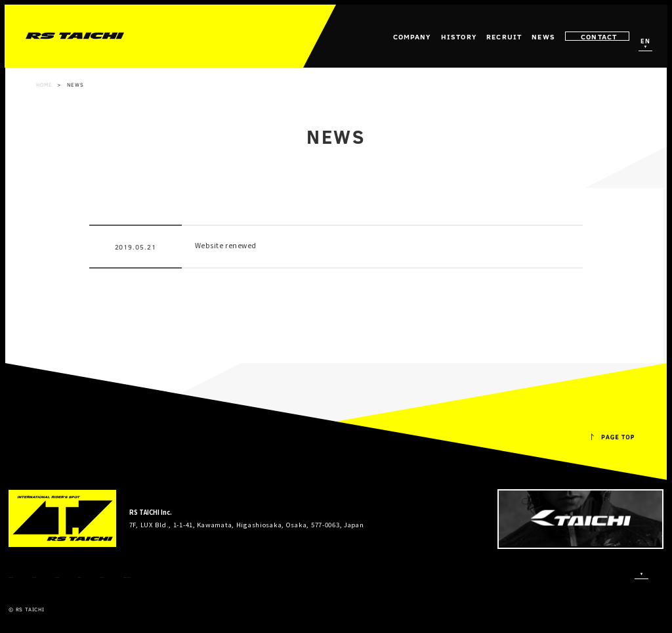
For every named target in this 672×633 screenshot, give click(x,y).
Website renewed (226, 245)
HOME (44, 84)
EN (645, 41)
